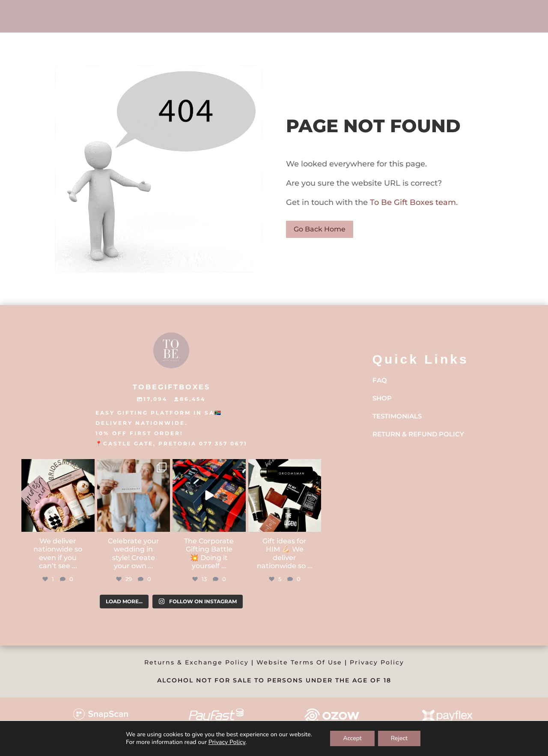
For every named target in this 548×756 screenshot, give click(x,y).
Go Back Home (320, 229)
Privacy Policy (377, 662)
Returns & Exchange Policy (197, 662)
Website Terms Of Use (299, 662)
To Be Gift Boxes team (412, 202)
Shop (382, 398)
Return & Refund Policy (418, 434)
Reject (399, 738)
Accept (352, 738)
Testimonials (397, 416)
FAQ (380, 380)
